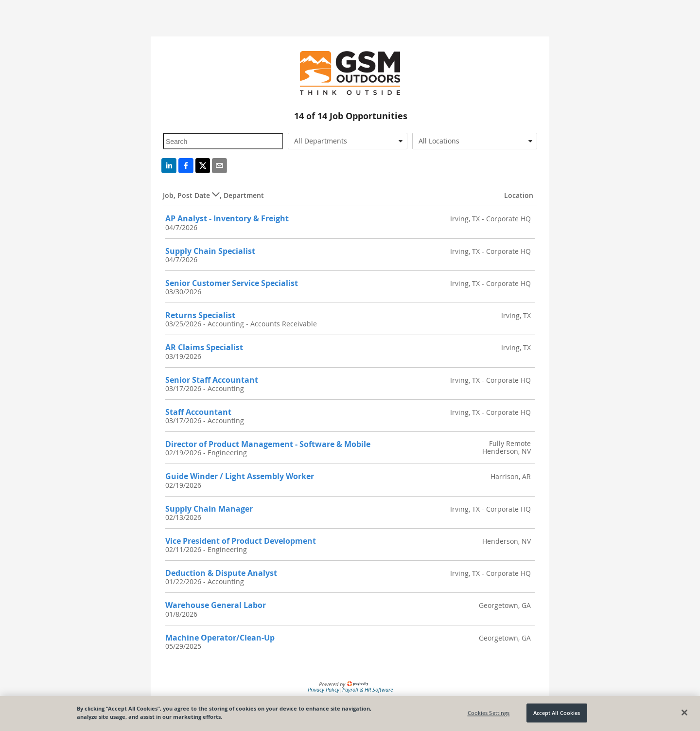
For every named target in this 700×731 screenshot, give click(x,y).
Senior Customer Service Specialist (232, 283)
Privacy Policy (324, 689)
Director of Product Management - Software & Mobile (268, 444)
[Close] (684, 713)
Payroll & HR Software (367, 689)
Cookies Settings (489, 713)
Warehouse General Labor (216, 605)
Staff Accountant (198, 412)
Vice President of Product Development (241, 541)
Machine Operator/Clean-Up (220, 638)
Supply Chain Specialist (210, 251)
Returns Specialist (200, 315)
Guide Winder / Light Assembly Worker (240, 476)
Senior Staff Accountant (212, 380)
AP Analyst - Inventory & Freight (227, 218)
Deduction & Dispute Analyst (221, 573)
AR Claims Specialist (204, 347)
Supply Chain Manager (209, 509)
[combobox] (348, 141)
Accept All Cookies (557, 713)
